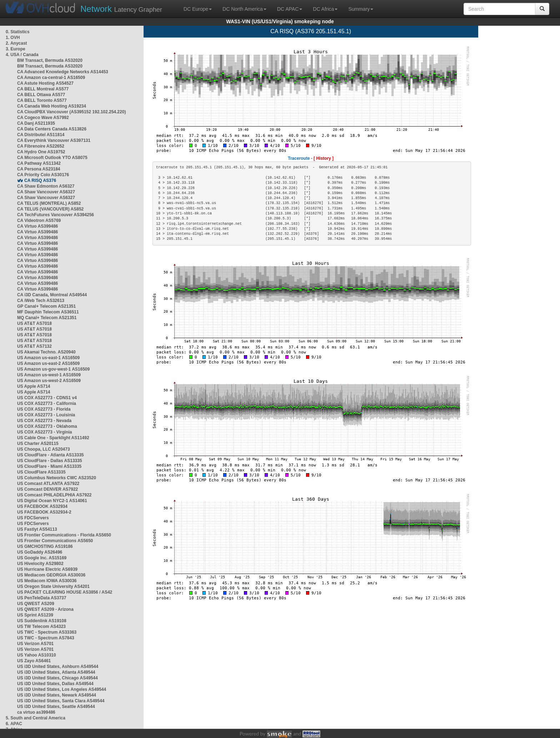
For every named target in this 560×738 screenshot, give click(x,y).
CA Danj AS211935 (36, 123)
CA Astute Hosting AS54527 (45, 83)
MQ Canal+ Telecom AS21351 (47, 318)
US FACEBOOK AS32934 (42, 506)
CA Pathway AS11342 (39, 163)
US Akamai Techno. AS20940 (46, 352)
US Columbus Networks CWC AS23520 (57, 478)
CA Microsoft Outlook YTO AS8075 (52, 158)
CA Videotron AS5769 (39, 221)
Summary (361, 9)
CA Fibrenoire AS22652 (41, 146)
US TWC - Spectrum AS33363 (47, 632)
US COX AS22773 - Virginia (44, 432)
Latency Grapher (121, 9)
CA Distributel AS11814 (41, 135)
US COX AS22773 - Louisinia (46, 415)
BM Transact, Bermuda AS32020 (50, 60)
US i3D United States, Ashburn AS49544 (58, 667)
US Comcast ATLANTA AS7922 (48, 484)
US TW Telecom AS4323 (41, 626)
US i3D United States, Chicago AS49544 (57, 678)
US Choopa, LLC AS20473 (44, 449)
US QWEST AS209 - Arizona (45, 609)
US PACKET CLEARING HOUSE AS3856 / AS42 (65, 592)
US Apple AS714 (34, 386)
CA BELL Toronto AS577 (42, 100)
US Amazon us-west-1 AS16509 (49, 375)
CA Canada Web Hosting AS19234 (52, 106)
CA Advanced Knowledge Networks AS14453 (63, 72)
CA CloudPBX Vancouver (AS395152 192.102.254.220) (71, 112)
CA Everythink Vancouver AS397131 (54, 140)
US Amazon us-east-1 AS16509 (48, 358)
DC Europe (198, 9)
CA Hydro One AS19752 (41, 152)
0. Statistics (18, 32)
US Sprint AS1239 (35, 615)
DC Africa (325, 9)
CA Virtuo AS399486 (37, 226)
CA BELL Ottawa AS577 (41, 95)
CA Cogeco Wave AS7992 (43, 118)
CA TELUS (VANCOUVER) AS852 (50, 209)
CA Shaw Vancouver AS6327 (46, 192)
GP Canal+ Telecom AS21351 (46, 306)
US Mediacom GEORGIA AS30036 (51, 575)
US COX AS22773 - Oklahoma (47, 426)
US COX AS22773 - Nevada (44, 421)
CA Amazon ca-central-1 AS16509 (51, 78)
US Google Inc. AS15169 (42, 558)
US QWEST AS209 (36, 604)
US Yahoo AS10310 (37, 655)
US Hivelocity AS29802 (40, 564)
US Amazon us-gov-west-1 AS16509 (53, 369)
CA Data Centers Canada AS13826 (52, 129)
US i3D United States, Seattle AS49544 (56, 707)
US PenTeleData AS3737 (42, 598)
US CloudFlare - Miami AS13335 (49, 466)
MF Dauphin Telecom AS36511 (48, 312)
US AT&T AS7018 (34, 323)
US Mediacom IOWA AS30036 (47, 581)
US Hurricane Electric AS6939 (47, 569)
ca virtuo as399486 (36, 712)
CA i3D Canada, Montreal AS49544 (52, 295)
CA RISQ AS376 (40, 180)
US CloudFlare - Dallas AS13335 (50, 461)
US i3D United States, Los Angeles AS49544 (62, 689)
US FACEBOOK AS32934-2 (44, 512)
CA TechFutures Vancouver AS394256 (56, 215)
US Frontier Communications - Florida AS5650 (64, 535)
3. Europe (16, 49)
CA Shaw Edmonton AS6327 (46, 186)
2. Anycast (16, 43)
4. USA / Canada (22, 55)
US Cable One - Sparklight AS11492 (53, 438)
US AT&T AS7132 (34, 346)
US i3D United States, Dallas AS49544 (55, 684)
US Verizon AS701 (35, 644)
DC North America (244, 9)
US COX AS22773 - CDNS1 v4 (47, 398)
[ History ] (324, 158)
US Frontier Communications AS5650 (55, 541)
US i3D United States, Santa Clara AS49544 (61, 701)
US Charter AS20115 (38, 444)
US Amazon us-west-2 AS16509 (49, 381)
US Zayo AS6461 (34, 661)
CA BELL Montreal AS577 (43, 89)
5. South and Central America (36, 718)
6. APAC (14, 724)
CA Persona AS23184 (39, 169)
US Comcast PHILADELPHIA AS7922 (54, 495)
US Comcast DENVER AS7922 (47, 489)
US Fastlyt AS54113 (37, 529)
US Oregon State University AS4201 (53, 586)
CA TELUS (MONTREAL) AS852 (49, 203)
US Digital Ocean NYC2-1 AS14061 (52, 501)
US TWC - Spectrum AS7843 (46, 638)
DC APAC (290, 9)
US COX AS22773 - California (47, 403)
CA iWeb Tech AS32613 (41, 301)
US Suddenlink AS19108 (42, 621)
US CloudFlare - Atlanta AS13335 (51, 455)
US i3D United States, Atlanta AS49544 (56, 672)
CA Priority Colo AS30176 (43, 175)
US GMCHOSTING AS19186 (45, 546)
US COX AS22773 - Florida (44, 409)
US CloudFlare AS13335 (41, 472)
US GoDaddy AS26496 (40, 552)
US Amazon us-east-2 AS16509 (48, 363)
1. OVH (13, 38)
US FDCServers (33, 518)
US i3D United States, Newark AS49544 (57, 695)
